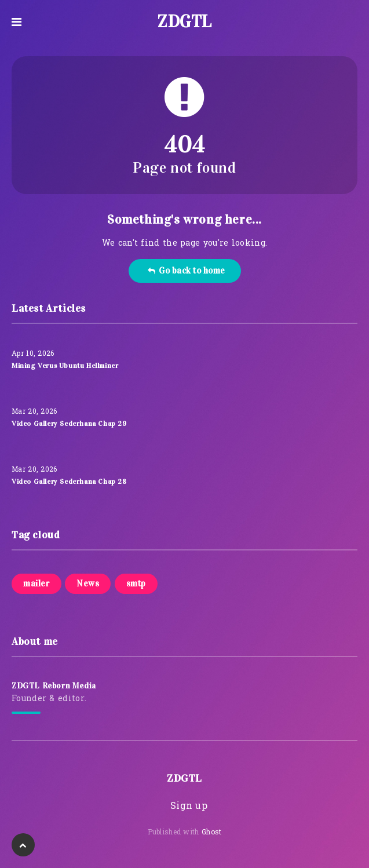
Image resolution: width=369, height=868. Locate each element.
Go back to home (186, 271)
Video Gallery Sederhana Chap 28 (69, 482)
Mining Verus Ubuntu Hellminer (65, 366)
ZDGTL (184, 21)
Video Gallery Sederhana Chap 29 (69, 424)
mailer (36, 583)
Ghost (212, 833)
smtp (136, 583)
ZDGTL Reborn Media (54, 686)
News (88, 583)
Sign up (189, 807)
